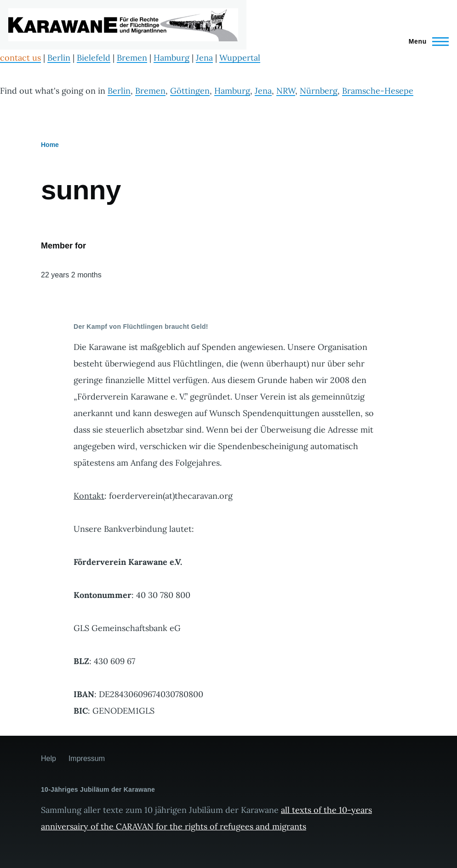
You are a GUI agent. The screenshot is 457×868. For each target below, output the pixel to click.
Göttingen (190, 91)
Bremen (132, 58)
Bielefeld (94, 58)
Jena (204, 58)
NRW (286, 91)
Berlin (59, 58)
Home (50, 145)
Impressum (87, 758)
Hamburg (171, 58)
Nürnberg (319, 91)
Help (49, 758)
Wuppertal (240, 58)
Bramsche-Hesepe (378, 91)
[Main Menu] (426, 41)
